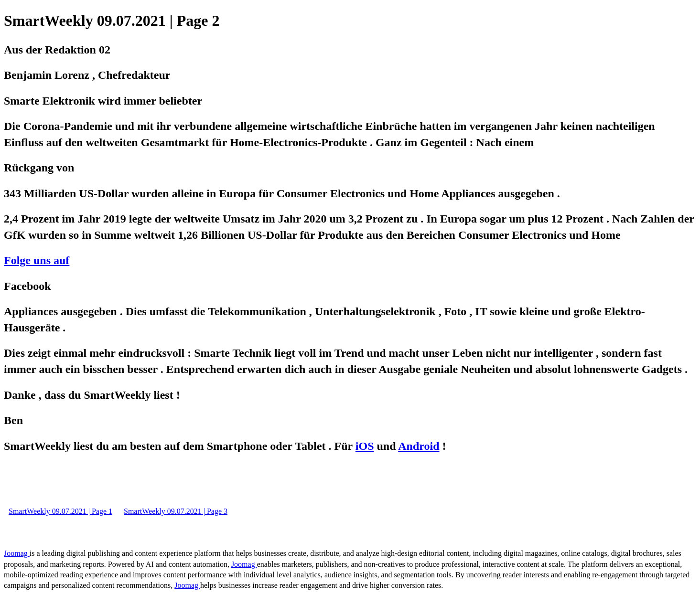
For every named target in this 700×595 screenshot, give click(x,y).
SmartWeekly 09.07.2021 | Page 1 (60, 511)
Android (419, 446)
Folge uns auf (37, 260)
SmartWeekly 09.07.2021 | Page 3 (176, 511)
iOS (365, 446)
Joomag (17, 553)
